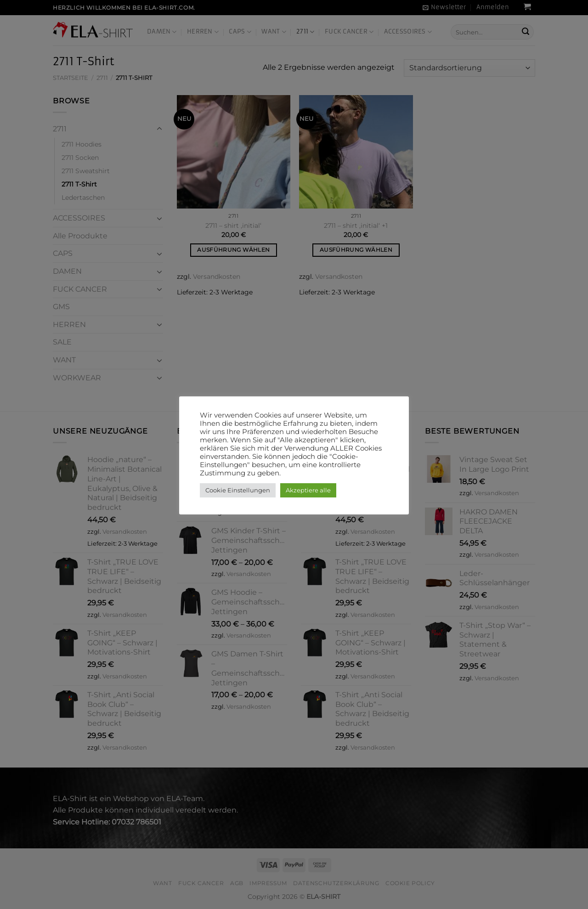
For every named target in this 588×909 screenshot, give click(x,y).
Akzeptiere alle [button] (308, 490)
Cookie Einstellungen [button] (238, 490)
